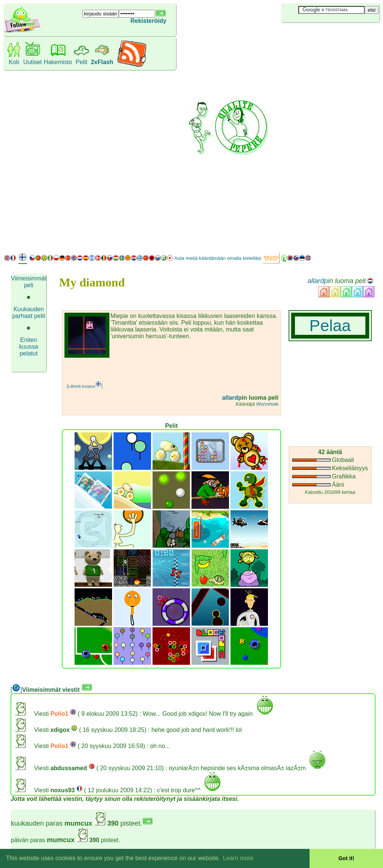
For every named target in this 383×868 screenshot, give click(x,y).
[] (16, 690)
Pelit (82, 62)
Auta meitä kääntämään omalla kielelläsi (218, 258)
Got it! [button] (346, 858)
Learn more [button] (238, 858)
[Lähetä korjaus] (85, 386)
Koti (14, 62)
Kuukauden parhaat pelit (28, 313)
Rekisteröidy (148, 21)
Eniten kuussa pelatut (29, 347)
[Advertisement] (315, 136)
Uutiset (33, 62)
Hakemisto (58, 62)
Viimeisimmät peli (29, 282)
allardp (318, 281)
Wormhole (267, 404)
